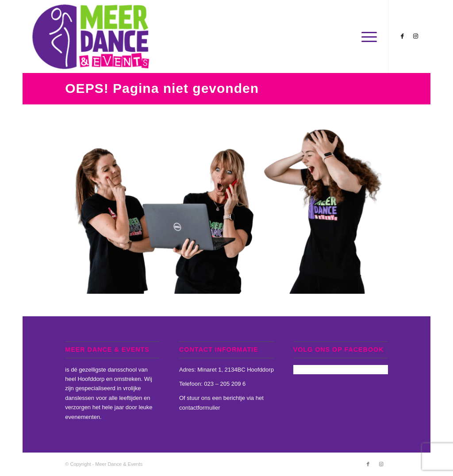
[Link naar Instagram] (415, 36)
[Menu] (366, 36)
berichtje (234, 398)
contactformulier (200, 408)
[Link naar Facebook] (402, 36)
